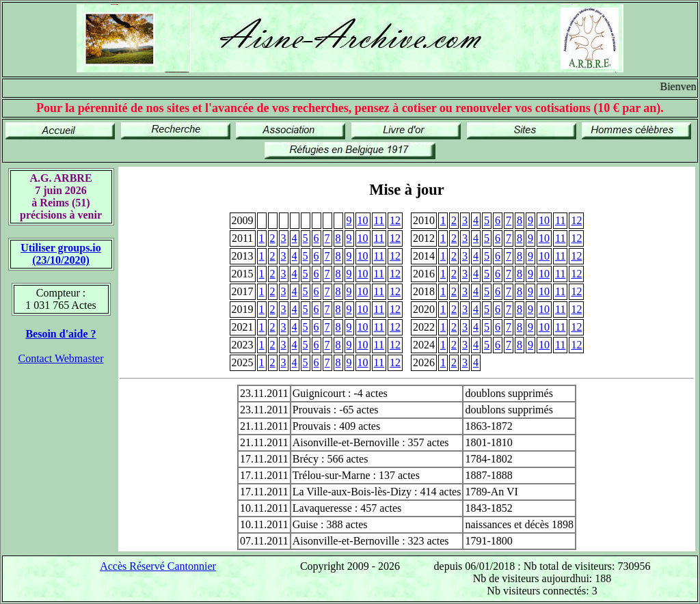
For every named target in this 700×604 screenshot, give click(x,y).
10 (363, 220)
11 (379, 220)
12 (395, 220)
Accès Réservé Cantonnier (158, 566)
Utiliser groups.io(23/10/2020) (61, 254)
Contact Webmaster (60, 358)
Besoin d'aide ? (60, 334)
